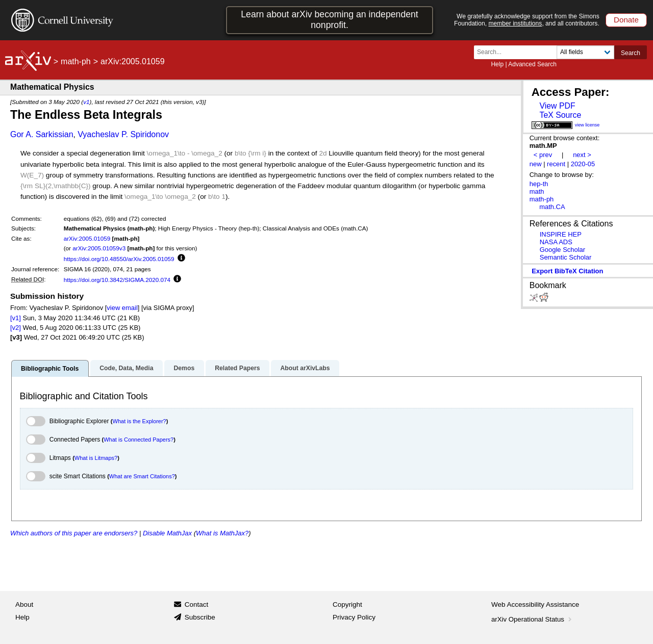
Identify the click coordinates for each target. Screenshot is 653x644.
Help (497, 64)
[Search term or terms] (518, 52)
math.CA (552, 207)
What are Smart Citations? (142, 476)
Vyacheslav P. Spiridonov (123, 134)
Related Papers (237, 368)
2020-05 (583, 164)
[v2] (16, 328)
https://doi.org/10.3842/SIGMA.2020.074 (117, 280)
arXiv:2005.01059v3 (99, 248)
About (24, 604)
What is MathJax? (222, 533)
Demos (184, 368)
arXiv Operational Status (532, 619)
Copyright (347, 604)
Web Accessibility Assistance (535, 604)
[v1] (16, 318)
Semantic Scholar (566, 257)
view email (122, 308)
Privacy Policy (354, 617)
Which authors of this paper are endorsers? (74, 533)
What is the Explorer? (140, 421)
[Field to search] (585, 52)
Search (631, 53)
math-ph (76, 61)
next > (582, 155)
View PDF (557, 106)
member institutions (515, 23)
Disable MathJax (167, 533)
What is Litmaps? (96, 458)
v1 (86, 102)
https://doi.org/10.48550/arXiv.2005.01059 (119, 259)
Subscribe (200, 617)
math (537, 191)
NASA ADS (556, 242)
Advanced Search (532, 64)
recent (556, 164)
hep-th (539, 184)
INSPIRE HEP (561, 234)
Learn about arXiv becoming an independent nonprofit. (330, 20)
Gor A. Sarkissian (42, 134)
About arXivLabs (305, 368)
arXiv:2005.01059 (87, 238)
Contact (197, 604)
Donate (626, 20)
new (536, 164)
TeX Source (560, 115)
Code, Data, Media (126, 368)
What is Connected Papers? (139, 440)
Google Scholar (562, 250)
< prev (543, 155)
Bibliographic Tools (50, 369)
